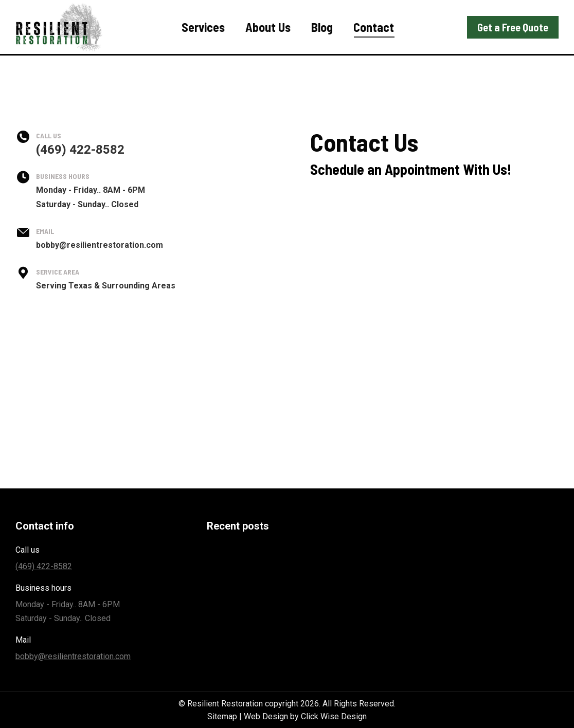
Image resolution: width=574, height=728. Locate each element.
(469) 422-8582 (492, 13)
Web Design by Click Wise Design (305, 716)
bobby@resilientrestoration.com (73, 656)
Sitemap (222, 716)
